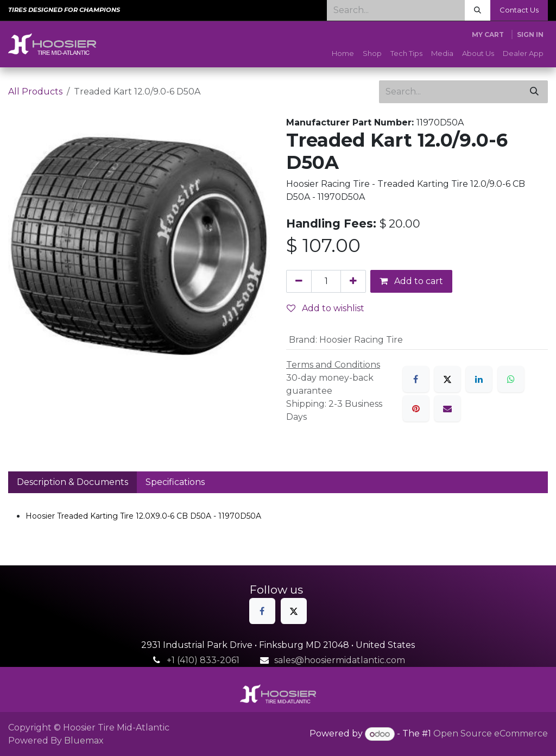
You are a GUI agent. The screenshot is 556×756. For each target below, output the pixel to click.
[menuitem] (343, 54)
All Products (35, 92)
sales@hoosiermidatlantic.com (340, 660)
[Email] (447, 408)
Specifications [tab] (175, 482)
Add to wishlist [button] (326, 308)
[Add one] (353, 281)
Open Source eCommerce (491, 734)
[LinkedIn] (479, 379)
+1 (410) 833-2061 (203, 660)
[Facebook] (416, 379)
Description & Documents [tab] (72, 482)
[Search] (478, 10)
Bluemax (84, 741)
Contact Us (519, 10)
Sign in (530, 34)
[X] (447, 379)
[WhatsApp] (511, 379)
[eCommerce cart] (488, 35)
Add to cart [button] (411, 281)
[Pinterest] (416, 408)
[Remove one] (299, 281)
